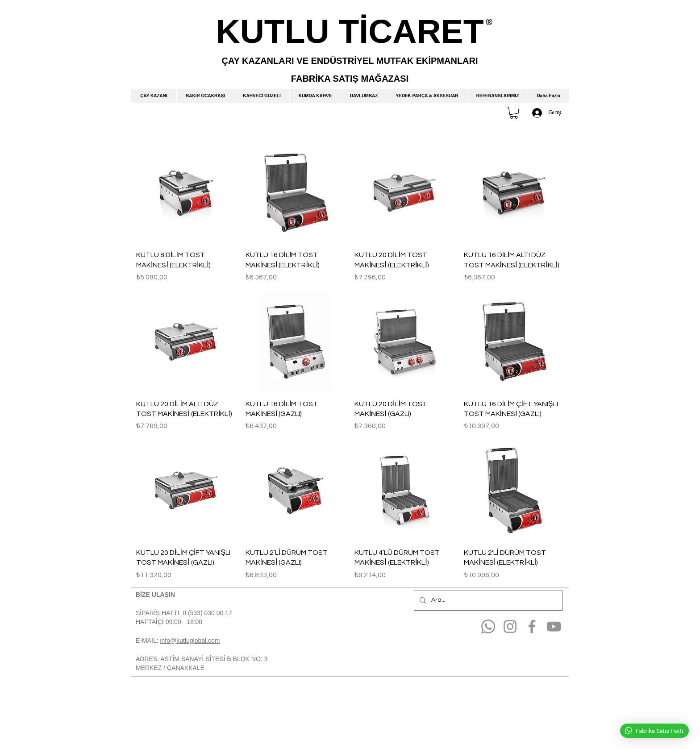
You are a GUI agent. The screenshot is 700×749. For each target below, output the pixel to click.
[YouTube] (554, 626)
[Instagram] (510, 626)
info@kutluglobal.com (190, 641)
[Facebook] (532, 626)
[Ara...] (487, 601)
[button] (514, 113)
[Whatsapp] (488, 626)
